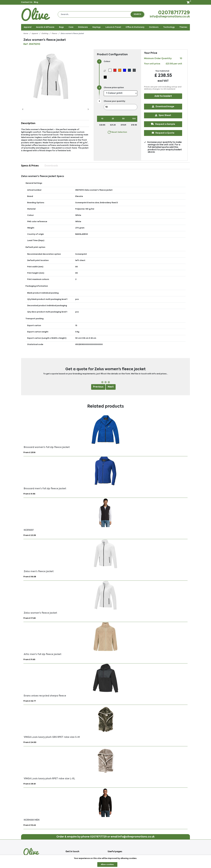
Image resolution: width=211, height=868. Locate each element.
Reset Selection (117, 132)
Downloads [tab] (51, 166)
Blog (36, 2)
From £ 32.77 (30, 701)
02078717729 (174, 13)
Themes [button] (183, 27)
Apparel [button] (28, 27)
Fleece (54, 34)
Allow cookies (107, 865)
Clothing (45, 34)
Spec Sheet (163, 115)
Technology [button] (169, 27)
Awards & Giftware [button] (45, 27)
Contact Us (27, 2)
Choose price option (114, 88)
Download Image (163, 106)
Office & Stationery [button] (135, 27)
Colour (107, 62)
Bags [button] (61, 27)
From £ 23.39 (30, 535)
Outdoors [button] (154, 27)
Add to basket (163, 96)
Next (111, 387)
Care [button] (71, 27)
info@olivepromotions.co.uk (170, 17)
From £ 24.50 (30, 742)
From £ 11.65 (29, 660)
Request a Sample (163, 124)
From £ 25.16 (29, 453)
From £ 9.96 (29, 494)
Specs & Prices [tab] (30, 166)
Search (137, 14)
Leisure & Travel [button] (113, 27)
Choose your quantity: (115, 101)
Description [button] (28, 123)
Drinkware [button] (83, 27)
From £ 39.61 (30, 784)
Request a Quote (163, 133)
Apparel (35, 34)
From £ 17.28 (30, 618)
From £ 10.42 (30, 825)
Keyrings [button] (97, 27)
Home (26, 34)
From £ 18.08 (30, 577)
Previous (98, 387)
